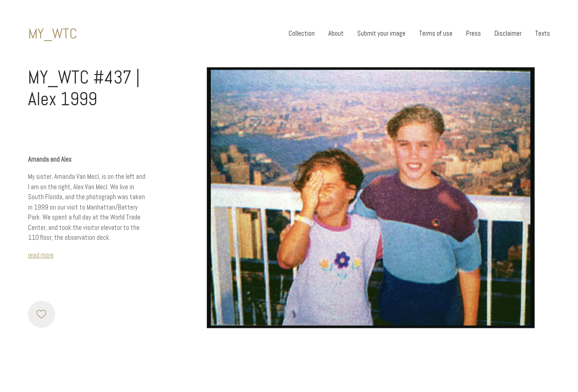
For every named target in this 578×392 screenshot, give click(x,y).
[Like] (42, 314)
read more (41, 255)
